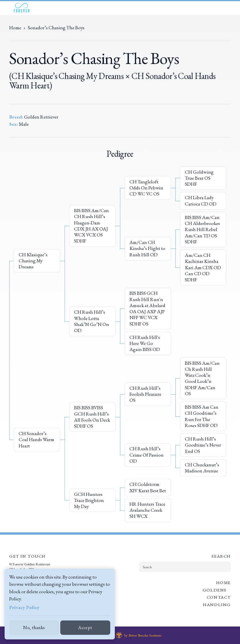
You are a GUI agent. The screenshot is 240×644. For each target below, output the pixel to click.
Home (223, 582)
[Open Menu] (232, 8)
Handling (217, 605)
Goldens (215, 590)
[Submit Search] (224, 567)
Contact (219, 597)
